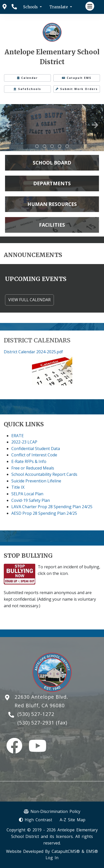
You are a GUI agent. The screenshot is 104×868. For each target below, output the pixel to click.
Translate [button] (59, 7)
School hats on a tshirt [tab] (37, 146)
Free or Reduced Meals (33, 468)
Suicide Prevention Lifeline (36, 481)
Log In (52, 858)
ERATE (18, 436)
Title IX (18, 487)
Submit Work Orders (77, 89)
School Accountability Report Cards (44, 474)
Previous (9, 125)
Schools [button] (31, 7)
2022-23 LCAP (24, 442)
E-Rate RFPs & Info (29, 461)
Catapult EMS (77, 78)
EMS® (92, 851)
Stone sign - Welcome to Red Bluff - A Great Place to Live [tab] (45, 146)
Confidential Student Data (36, 449)
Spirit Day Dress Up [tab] (60, 146)
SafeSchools (27, 89)
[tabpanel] (52, 128)
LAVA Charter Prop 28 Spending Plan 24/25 (52, 507)
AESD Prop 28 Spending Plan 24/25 (44, 513)
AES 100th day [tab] (67, 146)
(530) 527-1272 (36, 714)
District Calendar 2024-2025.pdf (33, 352)
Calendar (27, 78)
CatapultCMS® (66, 851)
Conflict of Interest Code (34, 455)
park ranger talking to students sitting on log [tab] (52, 146)
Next (95, 125)
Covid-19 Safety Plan (31, 500)
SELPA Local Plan (27, 494)
